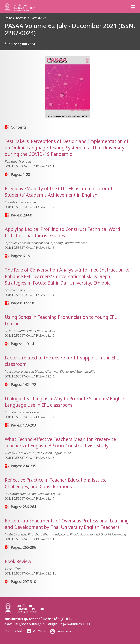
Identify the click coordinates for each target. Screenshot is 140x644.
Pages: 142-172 (23, 384)
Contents (19, 127)
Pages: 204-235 (23, 466)
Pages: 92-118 (22, 303)
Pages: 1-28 (20, 174)
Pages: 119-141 (23, 344)
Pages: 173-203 (23, 425)
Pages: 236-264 (23, 507)
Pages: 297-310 (23, 582)
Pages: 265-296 (23, 547)
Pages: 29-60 (21, 215)
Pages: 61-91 (21, 256)
